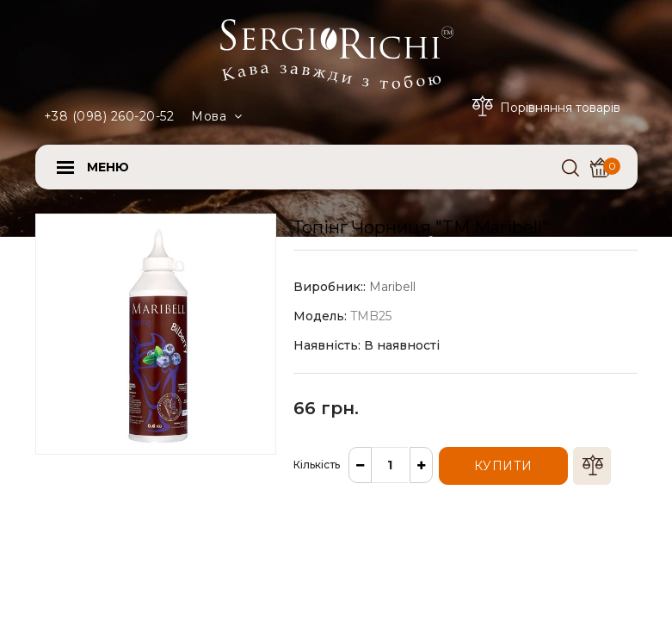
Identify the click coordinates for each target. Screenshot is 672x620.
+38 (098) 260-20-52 (109, 116)
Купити (503, 466)
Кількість (317, 465)
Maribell (392, 287)
